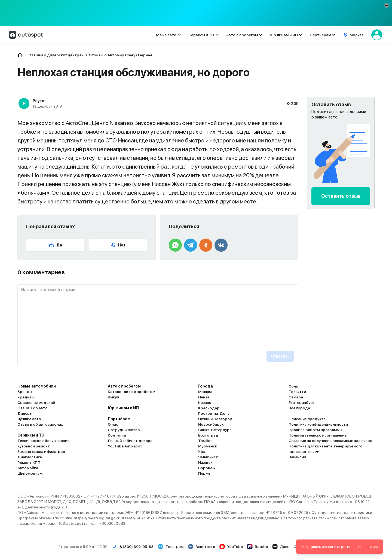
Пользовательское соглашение (318, 435)
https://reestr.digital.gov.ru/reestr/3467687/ (114, 518)
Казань (205, 403)
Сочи (293, 386)
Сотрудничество (124, 430)
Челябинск (208, 457)
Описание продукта (307, 419)
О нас (113, 424)
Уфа (202, 452)
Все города (299, 408)
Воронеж (207, 468)
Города (206, 386)
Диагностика (30, 457)
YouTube (231, 547)
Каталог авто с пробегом (131, 392)
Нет (118, 245)
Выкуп (113, 397)
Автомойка (28, 468)
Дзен (281, 547)
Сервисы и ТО (201, 35)
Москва (205, 392)
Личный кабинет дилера (130, 441)
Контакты (117, 435)
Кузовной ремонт (34, 446)
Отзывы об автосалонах (40, 424)
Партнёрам (119, 419)
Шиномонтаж (30, 473)
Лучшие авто (29, 419)
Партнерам (320, 35)
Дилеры (25, 413)
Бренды (25, 392)
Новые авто (165, 35)
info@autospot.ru (72, 523)
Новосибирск (211, 424)
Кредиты (26, 397)
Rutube (258, 547)
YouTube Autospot (125, 446)
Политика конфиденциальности (318, 424)
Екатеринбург (301, 403)
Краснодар (209, 408)
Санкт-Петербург (215, 430)
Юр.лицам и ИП (284, 35)
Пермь (204, 473)
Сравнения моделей (36, 403)
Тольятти (297, 392)
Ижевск (205, 462)
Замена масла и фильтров (41, 452)
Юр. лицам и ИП (123, 408)
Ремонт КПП (29, 462)
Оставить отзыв (341, 196)
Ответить (280, 356)
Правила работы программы (315, 430)
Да (55, 245)
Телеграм (171, 547)
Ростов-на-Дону (214, 413)
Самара (296, 397)
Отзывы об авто (33, 408)
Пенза (204, 397)
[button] (387, 5)
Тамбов (205, 441)
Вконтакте (201, 547)
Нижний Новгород (215, 419)
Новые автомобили (37, 386)
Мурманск (208, 446)
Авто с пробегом (242, 35)
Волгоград (208, 435)
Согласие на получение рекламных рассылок (330, 441)
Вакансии (297, 457)
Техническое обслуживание (43, 441)
